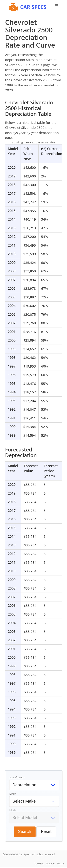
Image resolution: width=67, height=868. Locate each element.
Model (13, 810)
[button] (56, 6)
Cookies (39, 863)
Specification (17, 777)
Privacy (50, 863)
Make (13, 794)
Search (25, 831)
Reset (46, 831)
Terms (61, 863)
